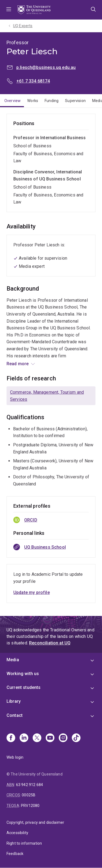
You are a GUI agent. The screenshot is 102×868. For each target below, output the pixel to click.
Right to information (24, 843)
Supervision (75, 101)
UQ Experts (23, 26)
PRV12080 (30, 806)
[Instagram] (63, 738)
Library (14, 701)
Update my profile (32, 592)
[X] (37, 738)
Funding (52, 101)
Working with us (23, 674)
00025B (29, 795)
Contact (15, 715)
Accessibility (17, 833)
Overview (13, 101)
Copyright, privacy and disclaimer (35, 822)
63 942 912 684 (30, 785)
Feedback (15, 854)
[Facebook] (11, 738)
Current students (24, 687)
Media (13, 660)
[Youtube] (50, 738)
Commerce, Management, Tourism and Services (47, 396)
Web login (15, 757)
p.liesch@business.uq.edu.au (46, 67)
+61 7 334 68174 (33, 81)
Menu (9, 10)
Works (33, 101)
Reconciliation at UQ (50, 643)
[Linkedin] (24, 738)
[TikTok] (76, 738)
